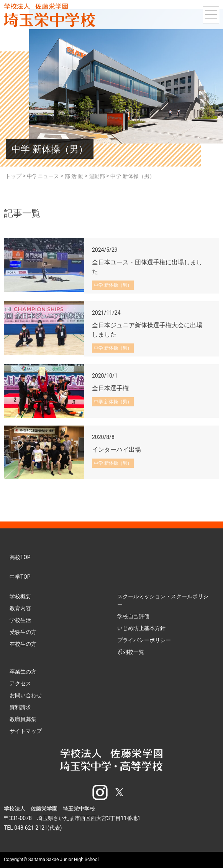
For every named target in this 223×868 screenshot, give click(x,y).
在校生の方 (23, 644)
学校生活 (20, 620)
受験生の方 (23, 632)
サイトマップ (26, 731)
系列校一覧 (131, 652)
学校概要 (20, 596)
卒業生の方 (23, 672)
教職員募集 (23, 719)
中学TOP (20, 577)
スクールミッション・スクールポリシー (163, 600)
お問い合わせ (26, 695)
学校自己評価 (133, 616)
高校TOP (20, 557)
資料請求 (20, 707)
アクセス (20, 683)
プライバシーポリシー (144, 640)
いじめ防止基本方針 (141, 628)
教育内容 (20, 608)
